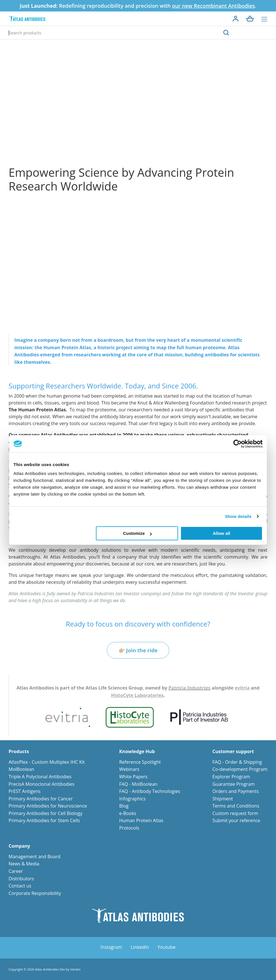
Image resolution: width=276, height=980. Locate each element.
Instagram (111, 947)
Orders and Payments (236, 791)
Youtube (166, 947)
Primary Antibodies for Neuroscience (48, 806)
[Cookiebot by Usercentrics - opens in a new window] (237, 444)
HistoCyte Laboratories (137, 695)
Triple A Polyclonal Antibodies (40, 777)
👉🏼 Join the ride (138, 650)
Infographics (132, 799)
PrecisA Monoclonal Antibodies (42, 784)
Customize (137, 533)
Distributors (21, 879)
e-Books (128, 813)
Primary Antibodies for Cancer (41, 799)
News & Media (24, 864)
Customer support (233, 752)
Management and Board (34, 857)
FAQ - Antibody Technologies (150, 791)
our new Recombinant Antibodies (213, 6)
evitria (242, 688)
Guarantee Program (234, 784)
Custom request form (235, 813)
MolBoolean (21, 769)
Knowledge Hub (137, 752)
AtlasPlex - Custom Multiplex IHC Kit (47, 762)
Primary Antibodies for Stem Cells (44, 820)
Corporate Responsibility (35, 893)
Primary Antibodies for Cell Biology (46, 813)
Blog (124, 806)
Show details (238, 516)
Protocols (129, 828)
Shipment (223, 799)
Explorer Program (231, 777)
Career (16, 871)
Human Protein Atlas (141, 820)
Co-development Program (240, 769)
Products (19, 752)
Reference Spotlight (140, 762)
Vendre (75, 969)
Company (19, 846)
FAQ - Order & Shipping (237, 762)
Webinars (129, 769)
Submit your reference (236, 820)
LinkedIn (140, 947)
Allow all (221, 533)
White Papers (133, 777)
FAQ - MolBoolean (138, 784)
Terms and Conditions (236, 806)
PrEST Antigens (25, 791)
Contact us (20, 886)
